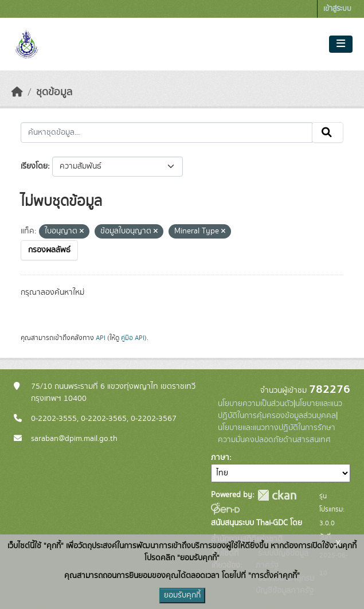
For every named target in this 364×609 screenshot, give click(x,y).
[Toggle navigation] (341, 44)
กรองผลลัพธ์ (49, 250)
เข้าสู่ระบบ (337, 9)
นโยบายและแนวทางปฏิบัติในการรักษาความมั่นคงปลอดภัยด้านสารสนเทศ (277, 434)
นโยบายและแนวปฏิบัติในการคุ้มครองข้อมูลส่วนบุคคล (280, 410)
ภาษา (220, 458)
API (101, 338)
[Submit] (328, 132)
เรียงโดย (34, 166)
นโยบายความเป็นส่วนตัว (256, 404)
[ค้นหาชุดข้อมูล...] (167, 132)
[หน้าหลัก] (17, 92)
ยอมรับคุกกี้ (182, 595)
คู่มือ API (133, 338)
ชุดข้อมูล (54, 92)
